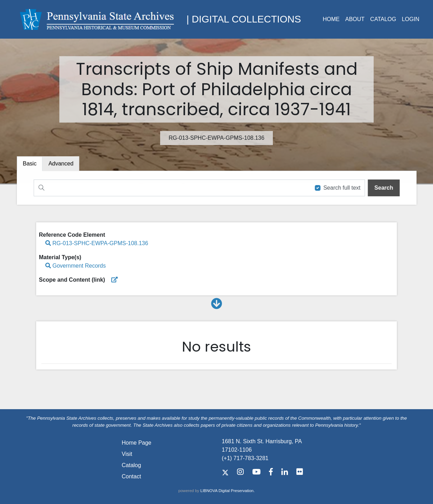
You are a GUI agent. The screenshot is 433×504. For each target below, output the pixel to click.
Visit (127, 454)
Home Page (137, 443)
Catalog (383, 19)
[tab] (63, 164)
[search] (381, 188)
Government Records (76, 266)
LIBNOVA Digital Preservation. (228, 491)
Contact (132, 476)
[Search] (171, 188)
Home (331, 19)
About (355, 19)
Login (411, 19)
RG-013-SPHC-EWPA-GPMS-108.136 (97, 243)
